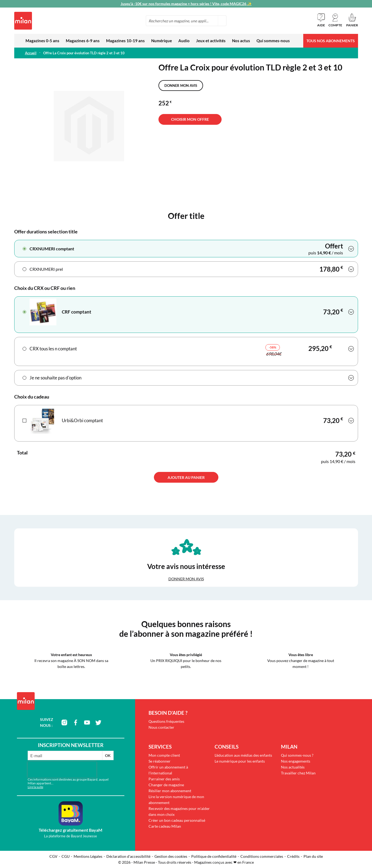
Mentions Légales (88, 856)
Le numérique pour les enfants (240, 761)
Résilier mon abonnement (170, 791)
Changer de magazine (166, 785)
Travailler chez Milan (298, 773)
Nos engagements (296, 761)
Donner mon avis (181, 86)
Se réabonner (160, 761)
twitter (98, 723)
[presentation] (62, 770)
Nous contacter (161, 727)
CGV (53, 856)
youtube (87, 723)
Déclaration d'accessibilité (128, 856)
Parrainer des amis (164, 779)
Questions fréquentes (166, 721)
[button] (335, 20)
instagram (64, 723)
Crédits (293, 856)
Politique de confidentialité (214, 856)
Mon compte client (164, 755)
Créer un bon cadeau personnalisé (177, 820)
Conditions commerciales (262, 856)
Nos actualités (293, 767)
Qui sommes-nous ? (297, 755)
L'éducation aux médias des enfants (243, 755)
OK (108, 755)
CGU (66, 856)
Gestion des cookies (171, 856)
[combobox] (186, 21)
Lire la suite (35, 787)
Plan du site (313, 856)
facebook (76, 723)
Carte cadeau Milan (165, 826)
